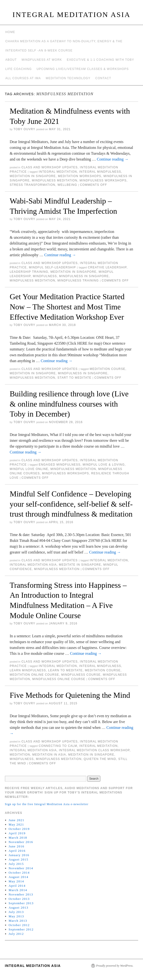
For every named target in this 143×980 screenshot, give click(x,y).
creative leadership (107, 267)
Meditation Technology (68, 78)
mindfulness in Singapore (84, 276)
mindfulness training (78, 281)
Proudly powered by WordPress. (115, 966)
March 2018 (18, 838)
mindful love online (29, 469)
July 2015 (16, 864)
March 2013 (18, 921)
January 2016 (19, 855)
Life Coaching (19, 69)
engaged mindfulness (60, 465)
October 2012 (19, 925)
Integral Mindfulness (100, 172)
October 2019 (19, 829)
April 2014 (17, 886)
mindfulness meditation (55, 180)
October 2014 (19, 873)
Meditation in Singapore (33, 176)
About (11, 60)
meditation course (107, 369)
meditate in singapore (80, 565)
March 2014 (18, 890)
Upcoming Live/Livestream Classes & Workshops (83, 69)
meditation (20, 755)
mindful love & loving (104, 465)
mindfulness (45, 276)
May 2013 (16, 916)
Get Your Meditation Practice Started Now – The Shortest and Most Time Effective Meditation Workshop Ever (67, 307)
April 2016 (17, 851)
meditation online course (34, 675)
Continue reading (113, 159)
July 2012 (16, 934)
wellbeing (67, 185)
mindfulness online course (59, 679)
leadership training (29, 272)
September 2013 (21, 903)
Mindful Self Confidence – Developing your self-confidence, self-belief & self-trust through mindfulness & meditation (71, 504)
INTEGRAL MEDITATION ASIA (72, 14)
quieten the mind (100, 759)
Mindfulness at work (42, 60)
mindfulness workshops (103, 180)
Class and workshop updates (49, 167)
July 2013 (16, 912)
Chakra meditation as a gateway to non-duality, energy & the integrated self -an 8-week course (64, 46)
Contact (103, 78)
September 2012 (21, 929)
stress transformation (32, 185)
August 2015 (19, 859)
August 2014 (19, 877)
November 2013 (21, 894)
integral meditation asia (33, 565)
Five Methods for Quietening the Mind (70, 695)
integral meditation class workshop (94, 750)
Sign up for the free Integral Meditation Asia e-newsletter (47, 804)
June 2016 (17, 846)
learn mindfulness (28, 670)
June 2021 (17, 820)
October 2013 (19, 899)
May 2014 (16, 881)
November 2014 (21, 868)
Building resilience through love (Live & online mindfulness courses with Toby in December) (69, 404)
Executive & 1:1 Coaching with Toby (101, 60)
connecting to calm (58, 746)
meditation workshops (80, 176)
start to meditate (74, 378)
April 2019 (17, 833)
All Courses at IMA (23, 78)
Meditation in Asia (49, 755)
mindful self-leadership (52, 267)
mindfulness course (81, 675)
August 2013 (19, 908)
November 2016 (21, 842)
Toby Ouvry (24, 129)
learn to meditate (65, 670)
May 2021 (16, 824)
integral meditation (58, 172)
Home (10, 32)
